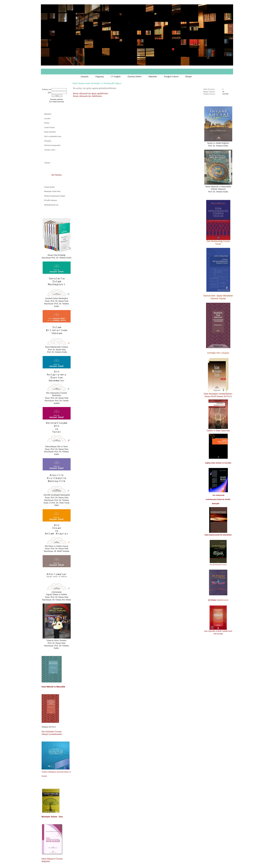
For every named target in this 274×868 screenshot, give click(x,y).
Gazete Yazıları (50, 127)
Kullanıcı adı (47, 89)
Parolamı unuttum (57, 99)
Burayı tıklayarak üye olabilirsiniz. (88, 96)
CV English (116, 77)
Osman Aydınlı (49, 187)
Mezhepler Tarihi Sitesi (52, 191)
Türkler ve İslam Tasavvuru (218, 431)
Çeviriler (47, 119)
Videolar (47, 163)
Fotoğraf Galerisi (171, 77)
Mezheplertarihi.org (51, 205)
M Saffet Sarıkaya (51, 200)
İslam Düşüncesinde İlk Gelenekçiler (218, 535)
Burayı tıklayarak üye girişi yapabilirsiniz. (91, 93)
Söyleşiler (48, 141)
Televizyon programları (52, 145)
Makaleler (153, 77)
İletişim (189, 77)
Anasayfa (84, 77)
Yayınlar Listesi (50, 150)
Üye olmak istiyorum (57, 102)
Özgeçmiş (100, 77)
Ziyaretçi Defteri (135, 77)
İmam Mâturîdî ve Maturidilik (53, 687)
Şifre (50, 92)
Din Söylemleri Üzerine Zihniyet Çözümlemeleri (52, 733)
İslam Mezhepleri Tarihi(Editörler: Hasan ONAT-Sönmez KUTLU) (218, 395)
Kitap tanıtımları (50, 132)
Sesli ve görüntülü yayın (53, 136)
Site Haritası (57, 175)
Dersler (47, 123)
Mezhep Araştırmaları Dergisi (55, 196)
